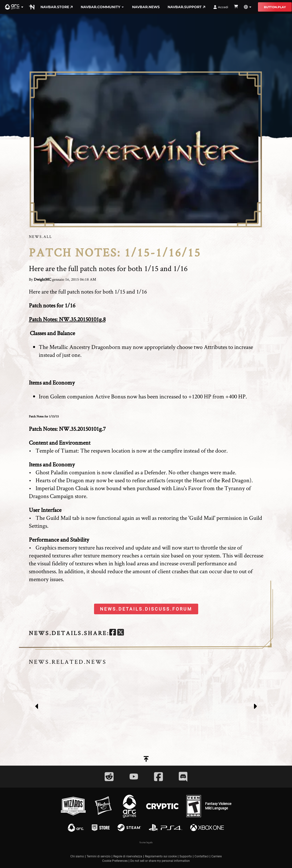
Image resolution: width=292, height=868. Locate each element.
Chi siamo (77, 856)
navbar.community (102, 7)
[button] (14, 7)
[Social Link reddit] (109, 777)
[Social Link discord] (183, 777)
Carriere (216, 856)
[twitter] (121, 633)
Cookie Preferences (115, 861)
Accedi (221, 7)
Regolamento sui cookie (161, 856)
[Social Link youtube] (134, 777)
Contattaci (202, 856)
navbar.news (146, 7)
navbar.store (57, 7)
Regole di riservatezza (128, 856)
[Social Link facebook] (158, 777)
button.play (275, 7)
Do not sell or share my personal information (160, 861)
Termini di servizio (99, 856)
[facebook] (113, 633)
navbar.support (186, 7)
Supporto (186, 856)
